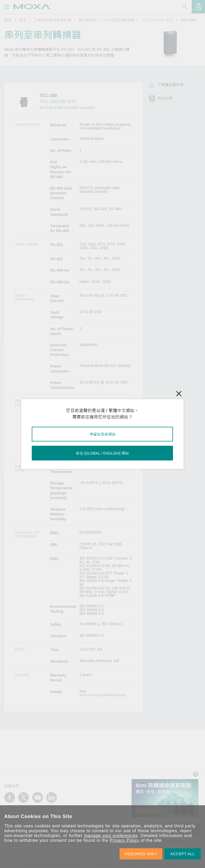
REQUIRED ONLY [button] (141, 854)
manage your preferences (111, 836)
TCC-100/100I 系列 (157, 20)
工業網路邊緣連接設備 (52, 20)
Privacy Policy (125, 840)
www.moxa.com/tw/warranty (103, 695)
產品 (23, 20)
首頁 (8, 20)
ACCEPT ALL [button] (183, 854)
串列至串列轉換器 (119, 20)
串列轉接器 (88, 20)
